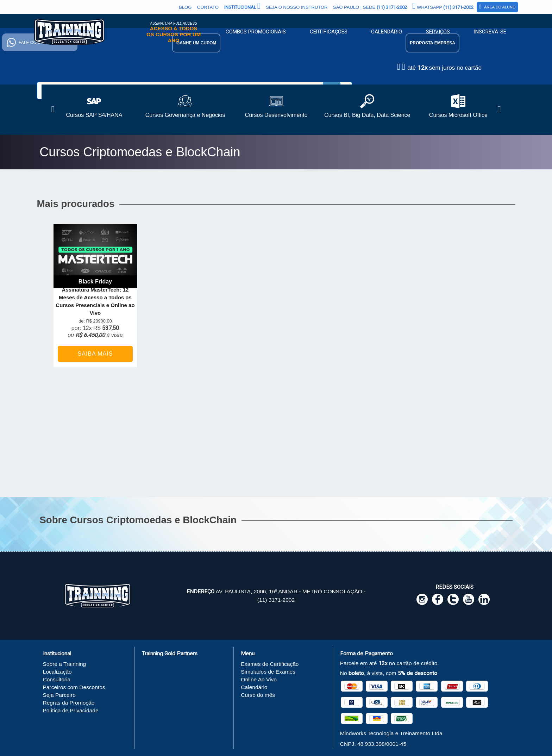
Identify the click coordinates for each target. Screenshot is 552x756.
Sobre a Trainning (65, 664)
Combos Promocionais (256, 32)
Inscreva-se (490, 32)
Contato (208, 7)
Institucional (242, 6)
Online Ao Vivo (259, 679)
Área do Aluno (497, 7)
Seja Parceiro (59, 695)
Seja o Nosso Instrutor (297, 7)
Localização (57, 672)
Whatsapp (443, 6)
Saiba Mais (95, 354)
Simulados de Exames (268, 672)
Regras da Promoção (69, 703)
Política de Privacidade (71, 710)
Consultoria (57, 679)
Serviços (438, 32)
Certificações (329, 32)
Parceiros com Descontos (74, 687)
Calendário (387, 32)
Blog (185, 7)
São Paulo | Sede (370, 7)
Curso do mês (258, 695)
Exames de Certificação (270, 664)
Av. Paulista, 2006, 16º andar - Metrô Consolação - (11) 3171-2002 (276, 596)
